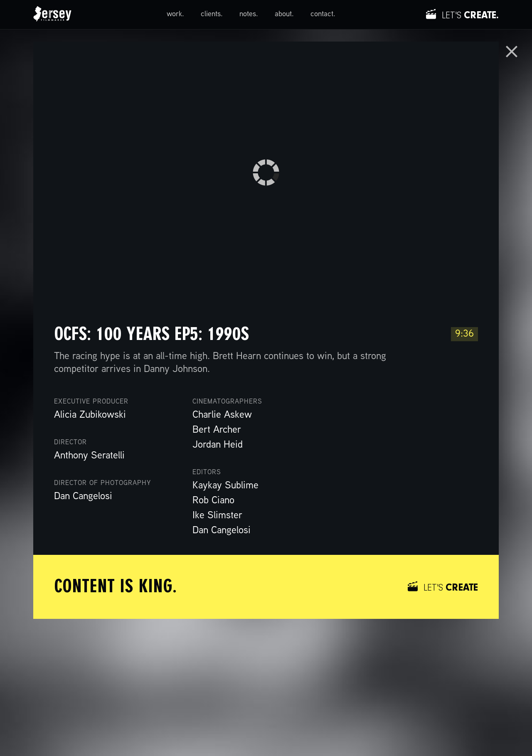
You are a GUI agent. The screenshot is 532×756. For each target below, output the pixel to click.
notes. (249, 14)
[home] (52, 15)
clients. (212, 14)
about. (284, 14)
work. (175, 14)
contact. (323, 14)
